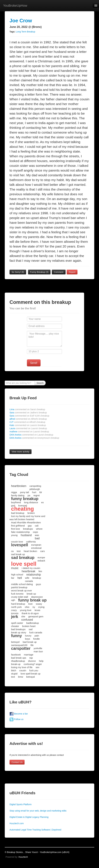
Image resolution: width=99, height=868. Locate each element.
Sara (28, 413)
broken (31, 513)
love (30, 604)
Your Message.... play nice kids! (44, 339)
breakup (37, 578)
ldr (41, 492)
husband (26, 535)
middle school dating (22, 584)
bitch (14, 670)
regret (37, 495)
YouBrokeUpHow (15, 6)
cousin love (17, 542)
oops (36, 532)
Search (40, 383)
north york (16, 607)
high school (17, 575)
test (19, 551)
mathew (29, 432)
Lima (27, 409)
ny (34, 607)
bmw (21, 677)
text (13, 677)
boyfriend (16, 502)
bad (37, 538)
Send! (34, 363)
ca (12, 551)
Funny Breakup (39, 272)
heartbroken (19, 486)
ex (42, 502)
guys (38, 584)
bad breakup (18, 513)
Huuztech (23, 857)
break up (31, 594)
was (37, 535)
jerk (15, 617)
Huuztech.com (17, 823)
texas (37, 610)
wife (27, 578)
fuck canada (36, 632)
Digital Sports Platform (21, 804)
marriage (29, 655)
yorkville (38, 648)
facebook (16, 655)
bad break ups (19, 658)
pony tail (25, 492)
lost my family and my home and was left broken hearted (27, 518)
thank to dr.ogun (30, 613)
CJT (27, 422)
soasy (39, 604)
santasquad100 (19, 645)
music (15, 568)
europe (41, 557)
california (31, 542)
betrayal (30, 677)
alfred (28, 419)
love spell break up (30, 674)
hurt (34, 492)
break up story (19, 632)
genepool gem (36, 616)
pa (29, 495)
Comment (59, 272)
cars (42, 551)
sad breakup (23, 558)
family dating (18, 495)
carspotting (35, 486)
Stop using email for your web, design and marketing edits (38, 811)
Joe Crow (21, 21)
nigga (14, 492)
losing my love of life (22, 667)
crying (41, 607)
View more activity (21, 452)
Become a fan (19, 714)
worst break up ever (22, 591)
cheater (15, 626)
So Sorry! (18, 272)
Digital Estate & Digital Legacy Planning (29, 817)
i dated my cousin (31, 568)
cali (37, 526)
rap (31, 658)
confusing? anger (33, 664)
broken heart (29, 626)
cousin (23, 670)
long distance (31, 502)
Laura (28, 428)
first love (16, 529)
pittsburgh (35, 489)
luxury (28, 636)
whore (39, 529)
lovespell (20, 545)
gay (30, 526)
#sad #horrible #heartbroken (26, 522)
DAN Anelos (31, 435)
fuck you (34, 670)
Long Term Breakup (26, 32)
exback (41, 561)
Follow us (16, 719)
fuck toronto (17, 594)
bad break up (30, 642)
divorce (32, 661)
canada (29, 581)
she (23, 616)
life (32, 645)
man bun (38, 651)
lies (40, 571)
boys (28, 639)
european (36, 545)
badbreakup (33, 623)
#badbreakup (18, 661)
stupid (14, 674)
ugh (13, 600)
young (14, 535)
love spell (24, 564)
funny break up (32, 600)
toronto (15, 613)
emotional (36, 548)
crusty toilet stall (20, 597)
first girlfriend (18, 526)
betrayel (15, 642)
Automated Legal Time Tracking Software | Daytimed (35, 830)
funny (16, 636)
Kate (28, 425)
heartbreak (29, 571)
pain (37, 636)
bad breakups (18, 629)
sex (37, 667)
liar (13, 578)
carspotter (21, 648)
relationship (34, 575)
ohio (27, 607)
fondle (37, 639)
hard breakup (18, 604)
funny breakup (25, 499)
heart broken (30, 551)
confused (27, 620)
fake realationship (20, 532)
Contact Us (17, 762)
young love (26, 610)
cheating (22, 509)
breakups (28, 529)
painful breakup (19, 587)
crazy (14, 610)
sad (31, 629)
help (41, 661)
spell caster (17, 623)
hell (20, 578)
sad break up (18, 554)
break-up (16, 664)
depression (37, 597)
